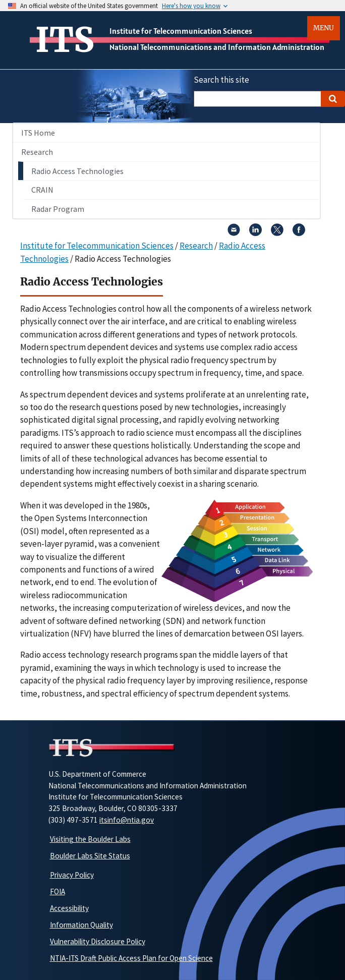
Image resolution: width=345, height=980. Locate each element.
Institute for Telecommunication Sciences (181, 31)
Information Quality (81, 925)
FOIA (57, 891)
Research (37, 152)
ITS (65, 40)
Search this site (221, 80)
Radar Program (58, 209)
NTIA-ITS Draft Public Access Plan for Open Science (131, 958)
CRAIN (42, 190)
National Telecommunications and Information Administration (217, 47)
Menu (324, 28)
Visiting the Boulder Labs (90, 839)
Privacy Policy (72, 875)
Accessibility (69, 908)
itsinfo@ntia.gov (127, 820)
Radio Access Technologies (77, 171)
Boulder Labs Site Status (90, 856)
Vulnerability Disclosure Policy (98, 941)
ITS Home (38, 133)
